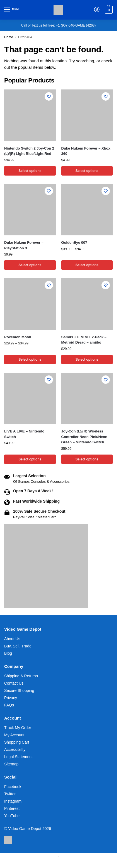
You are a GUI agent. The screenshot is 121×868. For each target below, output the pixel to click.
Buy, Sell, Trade (18, 646)
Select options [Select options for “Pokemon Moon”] (30, 360)
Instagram (13, 801)
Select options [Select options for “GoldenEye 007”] (87, 265)
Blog (8, 653)
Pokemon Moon (18, 337)
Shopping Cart (17, 742)
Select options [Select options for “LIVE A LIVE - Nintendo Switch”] (30, 459)
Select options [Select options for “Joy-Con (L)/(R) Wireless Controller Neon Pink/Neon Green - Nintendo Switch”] (87, 459)
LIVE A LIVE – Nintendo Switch (24, 434)
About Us (12, 639)
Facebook (13, 787)
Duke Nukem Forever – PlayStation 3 (24, 245)
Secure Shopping (19, 690)
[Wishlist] (49, 96)
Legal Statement (18, 757)
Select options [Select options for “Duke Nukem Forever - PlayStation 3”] (30, 265)
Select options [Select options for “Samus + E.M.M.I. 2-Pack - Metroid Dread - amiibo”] (87, 360)
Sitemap (11, 764)
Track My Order (18, 728)
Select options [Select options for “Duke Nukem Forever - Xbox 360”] (87, 171)
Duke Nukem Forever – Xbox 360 (86, 151)
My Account (14, 735)
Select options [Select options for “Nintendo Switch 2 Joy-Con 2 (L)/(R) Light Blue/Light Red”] (30, 171)
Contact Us (14, 683)
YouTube (12, 816)
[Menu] (13, 10)
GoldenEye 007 (74, 243)
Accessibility (15, 749)
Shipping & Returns (21, 676)
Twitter (10, 794)
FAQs (9, 705)
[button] (108, 10)
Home (9, 37)
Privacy (11, 698)
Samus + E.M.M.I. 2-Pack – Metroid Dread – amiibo (84, 340)
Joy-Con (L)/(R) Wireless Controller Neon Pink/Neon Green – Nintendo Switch (84, 437)
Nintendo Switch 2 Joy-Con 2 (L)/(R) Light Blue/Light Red (29, 151)
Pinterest (12, 808)
